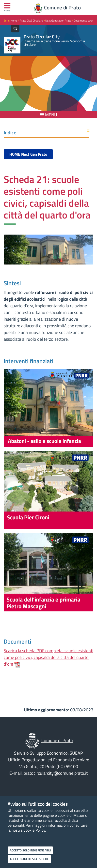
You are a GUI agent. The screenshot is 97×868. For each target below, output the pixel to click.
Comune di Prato (62, 7)
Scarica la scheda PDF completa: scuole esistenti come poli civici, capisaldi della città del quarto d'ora (48, 657)
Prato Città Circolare (31, 21)
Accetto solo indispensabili (30, 850)
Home (14, 21)
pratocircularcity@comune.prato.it (56, 773)
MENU (49, 115)
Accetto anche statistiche (29, 859)
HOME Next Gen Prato (28, 154)
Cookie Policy (34, 830)
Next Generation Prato (58, 21)
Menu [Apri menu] (7, 7)
